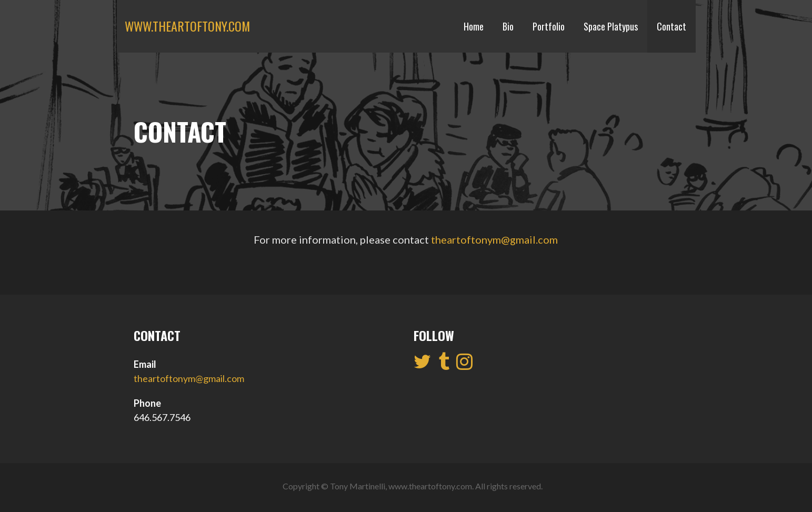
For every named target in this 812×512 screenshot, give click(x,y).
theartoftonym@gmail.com (494, 239)
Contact (671, 26)
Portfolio (549, 26)
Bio (508, 26)
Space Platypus (611, 26)
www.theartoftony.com (187, 26)
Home (474, 26)
